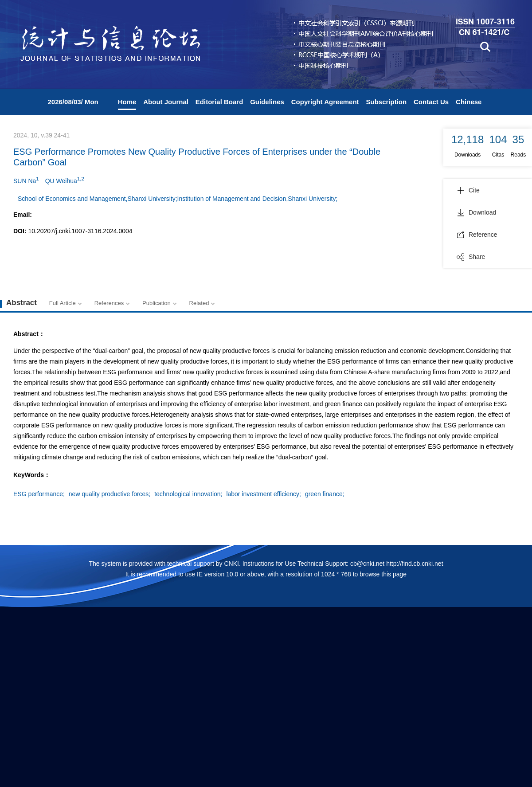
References (109, 303)
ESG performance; (39, 494)
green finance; (325, 494)
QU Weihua (65, 180)
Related (199, 303)
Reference (477, 235)
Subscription (386, 102)
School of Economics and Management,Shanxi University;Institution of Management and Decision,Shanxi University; (178, 199)
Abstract (22, 303)
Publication (156, 303)
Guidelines (267, 102)
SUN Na (26, 180)
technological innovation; (188, 494)
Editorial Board (219, 102)
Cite (468, 190)
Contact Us (431, 102)
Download (476, 212)
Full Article (63, 303)
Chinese (469, 102)
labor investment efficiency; (264, 494)
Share (471, 257)
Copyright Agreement (325, 102)
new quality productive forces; (110, 494)
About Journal (166, 102)
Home (127, 102)
